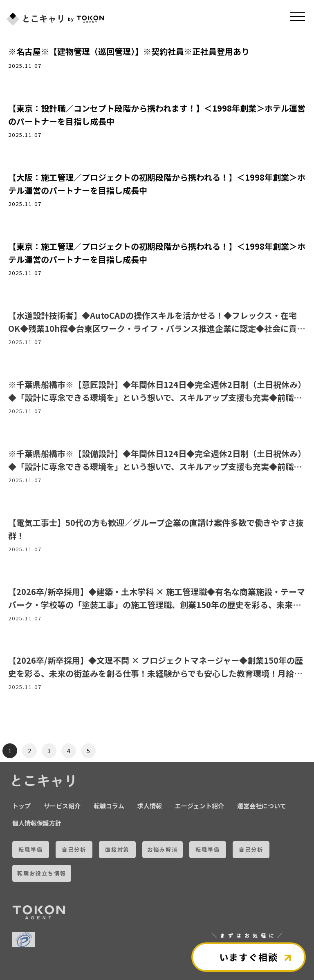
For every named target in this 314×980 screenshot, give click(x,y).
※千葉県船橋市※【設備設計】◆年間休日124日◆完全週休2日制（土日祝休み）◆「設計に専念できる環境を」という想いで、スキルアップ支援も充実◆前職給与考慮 (157, 467)
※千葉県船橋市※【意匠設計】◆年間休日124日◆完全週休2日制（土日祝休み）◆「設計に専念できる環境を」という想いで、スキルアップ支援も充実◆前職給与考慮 (157, 397)
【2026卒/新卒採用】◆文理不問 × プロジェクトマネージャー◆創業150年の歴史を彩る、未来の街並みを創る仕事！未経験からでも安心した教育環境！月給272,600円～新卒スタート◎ (156, 673)
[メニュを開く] (298, 16)
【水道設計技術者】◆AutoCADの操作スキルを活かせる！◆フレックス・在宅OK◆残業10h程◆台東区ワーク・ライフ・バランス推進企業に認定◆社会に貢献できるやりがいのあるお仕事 (157, 328)
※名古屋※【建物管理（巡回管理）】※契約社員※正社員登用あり (129, 51)
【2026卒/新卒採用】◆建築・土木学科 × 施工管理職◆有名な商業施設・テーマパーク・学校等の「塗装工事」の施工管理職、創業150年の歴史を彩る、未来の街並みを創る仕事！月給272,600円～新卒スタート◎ (157, 605)
